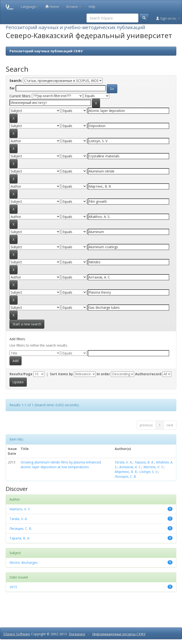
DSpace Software (17, 634)
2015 (13, 587)
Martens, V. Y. (154, 467)
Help (92, 7)
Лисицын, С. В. (126, 476)
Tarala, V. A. (124, 462)
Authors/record (148, 374)
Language (29, 7)
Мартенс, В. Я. (126, 472)
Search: (16, 81)
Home (52, 7)
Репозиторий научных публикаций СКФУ (46, 51)
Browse (74, 7)
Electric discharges (24, 562)
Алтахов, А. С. (130, 467)
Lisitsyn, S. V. (149, 472)
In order (103, 374)
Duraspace (77, 634)
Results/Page (21, 374)
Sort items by (61, 374)
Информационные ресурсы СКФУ (119, 634)
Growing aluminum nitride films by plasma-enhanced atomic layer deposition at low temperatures (61, 465)
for (12, 88)
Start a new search (27, 324)
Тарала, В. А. (144, 462)
